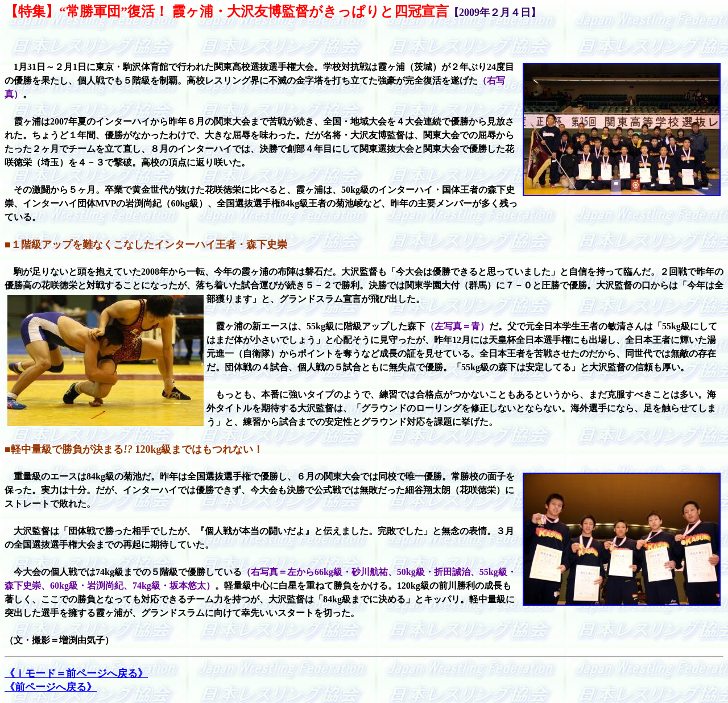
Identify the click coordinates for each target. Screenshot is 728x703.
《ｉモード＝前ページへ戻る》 (76, 673)
